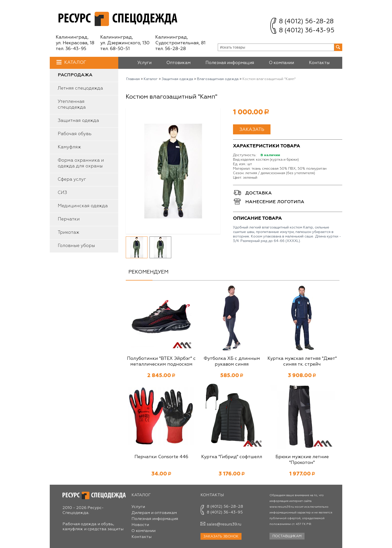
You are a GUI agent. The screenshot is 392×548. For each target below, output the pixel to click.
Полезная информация (230, 63)
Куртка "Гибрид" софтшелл (232, 457)
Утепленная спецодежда (72, 104)
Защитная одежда (78, 121)
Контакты (319, 63)
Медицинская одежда (83, 206)
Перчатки (69, 219)
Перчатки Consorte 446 (161, 457)
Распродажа (75, 75)
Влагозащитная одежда (218, 79)
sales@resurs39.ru (224, 524)
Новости (140, 525)
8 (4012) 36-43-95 (307, 31)
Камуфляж (69, 147)
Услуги (144, 63)
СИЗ (62, 193)
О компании (281, 63)
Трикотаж (68, 232)
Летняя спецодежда (80, 88)
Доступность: (245, 155)
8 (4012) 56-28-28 (306, 22)
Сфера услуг (72, 179)
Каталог (75, 62)
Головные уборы (76, 246)
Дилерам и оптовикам (154, 513)
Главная (133, 79)
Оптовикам (178, 63)
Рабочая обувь (75, 134)
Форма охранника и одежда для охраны (81, 163)
